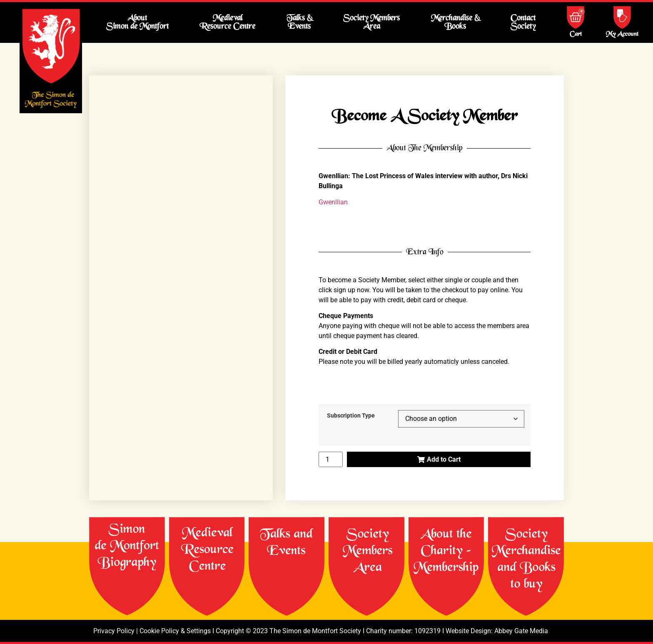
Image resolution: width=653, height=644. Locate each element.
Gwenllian (333, 202)
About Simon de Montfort (137, 22)
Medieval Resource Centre (227, 22)
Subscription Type (351, 416)
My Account (622, 35)
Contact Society (523, 22)
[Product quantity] (331, 459)
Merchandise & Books (455, 22)
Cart (576, 35)
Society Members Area (371, 22)
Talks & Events (299, 22)
